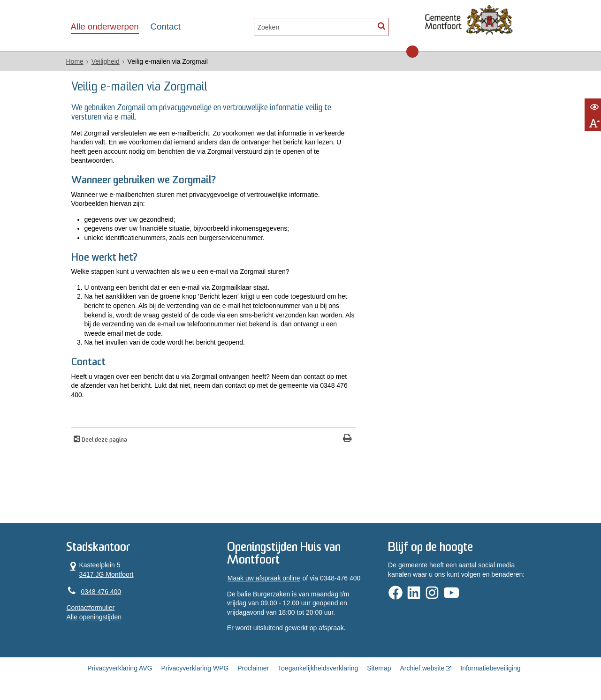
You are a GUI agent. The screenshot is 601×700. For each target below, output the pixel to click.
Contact (166, 26)
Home (75, 61)
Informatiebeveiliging (490, 668)
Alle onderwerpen (105, 26)
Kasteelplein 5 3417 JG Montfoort (100, 569)
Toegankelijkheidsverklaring (318, 668)
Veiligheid (106, 61)
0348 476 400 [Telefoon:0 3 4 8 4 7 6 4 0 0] (101, 592)
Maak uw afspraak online (264, 578)
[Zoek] (382, 26)
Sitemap (379, 668)
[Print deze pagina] (347, 439)
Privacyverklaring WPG (195, 668)
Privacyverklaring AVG (120, 668)
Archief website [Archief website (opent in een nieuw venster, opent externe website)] (422, 668)
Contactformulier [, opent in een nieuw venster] (91, 608)
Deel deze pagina (104, 440)
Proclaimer (253, 668)
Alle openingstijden (94, 617)
